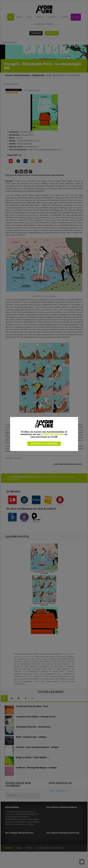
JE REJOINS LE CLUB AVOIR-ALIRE (44, 444)
